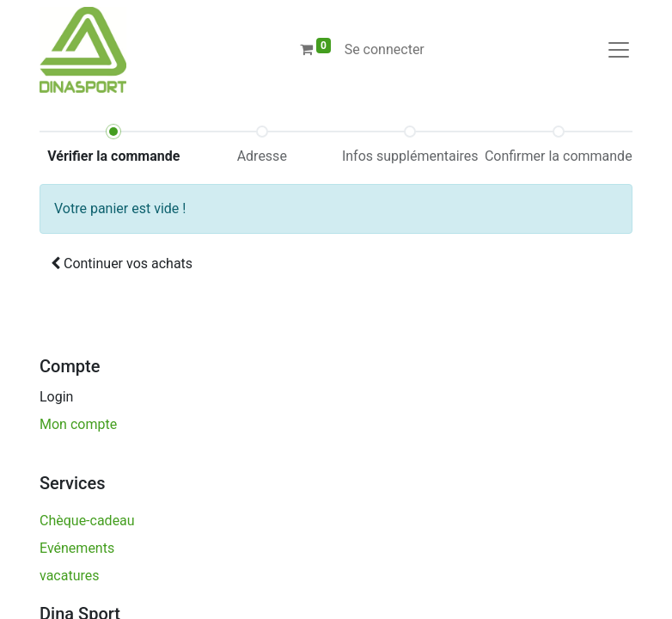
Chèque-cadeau (87, 521)
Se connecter (385, 49)
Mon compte (78, 424)
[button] (122, 264)
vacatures (71, 576)
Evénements (77, 548)
